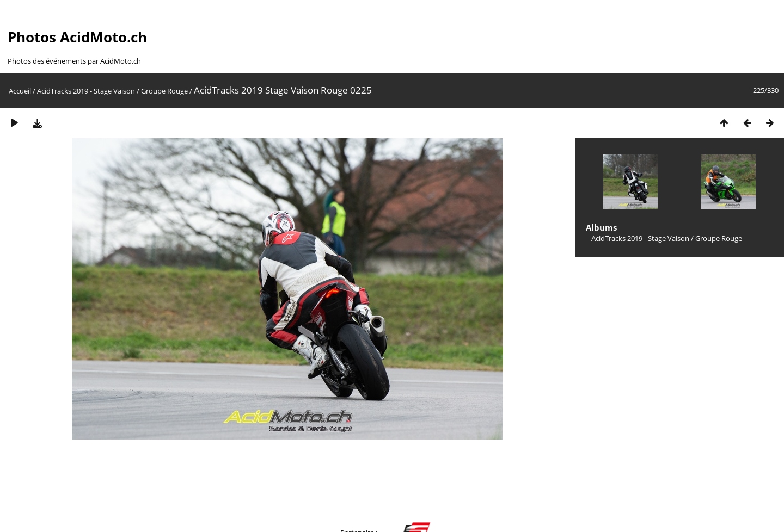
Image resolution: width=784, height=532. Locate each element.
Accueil (20, 91)
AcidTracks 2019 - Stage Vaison (86, 91)
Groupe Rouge (164, 91)
